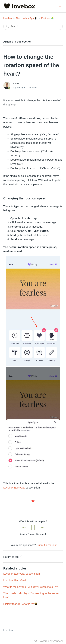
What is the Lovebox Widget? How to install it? (30, 587)
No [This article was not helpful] (42, 528)
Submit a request (47, 545)
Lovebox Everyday (14, 488)
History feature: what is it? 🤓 (21, 604)
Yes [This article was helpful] (24, 528)
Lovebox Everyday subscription (22, 574)
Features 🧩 (47, 18)
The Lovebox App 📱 (27, 18)
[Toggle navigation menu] (60, 6)
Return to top (13, 556)
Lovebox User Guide (15, 580)
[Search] (33, 26)
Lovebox (8, 18)
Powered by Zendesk (51, 641)
